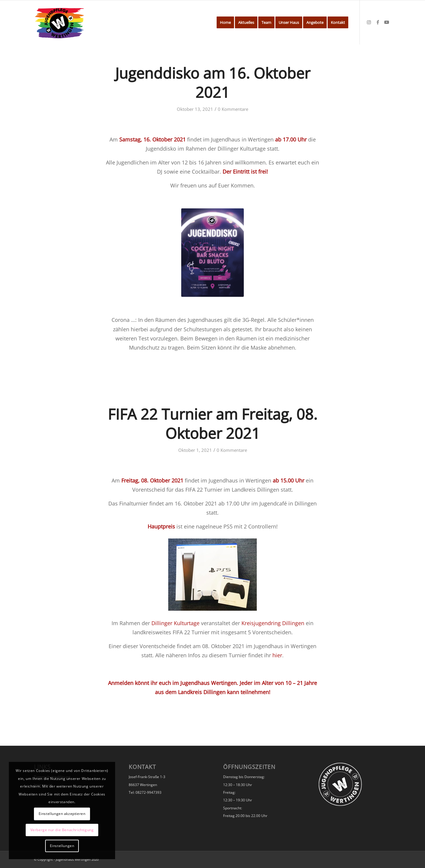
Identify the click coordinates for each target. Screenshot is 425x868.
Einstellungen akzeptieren (62, 814)
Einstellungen (62, 846)
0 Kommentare (233, 109)
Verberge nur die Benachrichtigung (62, 830)
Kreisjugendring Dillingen (273, 623)
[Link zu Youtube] (387, 22)
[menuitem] (225, 22)
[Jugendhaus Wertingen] (59, 22)
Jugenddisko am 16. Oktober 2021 (213, 83)
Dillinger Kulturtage (175, 623)
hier (277, 655)
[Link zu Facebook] (378, 22)
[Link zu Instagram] (369, 22)
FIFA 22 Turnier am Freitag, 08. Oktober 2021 (212, 424)
